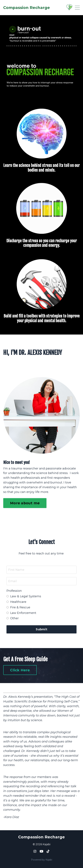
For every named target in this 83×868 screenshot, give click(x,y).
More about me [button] (25, 488)
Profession (14, 591)
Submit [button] (41, 629)
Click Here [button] (20, 670)
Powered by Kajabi (42, 860)
